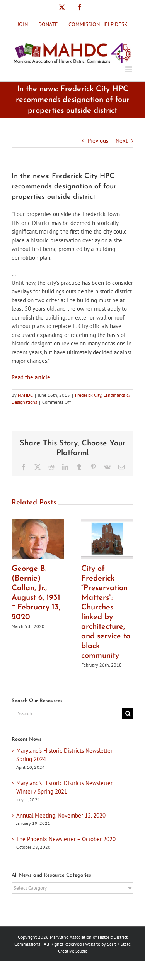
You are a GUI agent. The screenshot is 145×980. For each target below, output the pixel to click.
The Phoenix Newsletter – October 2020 (66, 839)
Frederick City (88, 395)
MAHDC (25, 395)
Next (122, 141)
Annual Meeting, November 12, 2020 (61, 815)
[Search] (128, 713)
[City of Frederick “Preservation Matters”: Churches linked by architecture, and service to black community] (107, 522)
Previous (98, 141)
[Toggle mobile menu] (129, 69)
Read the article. (32, 377)
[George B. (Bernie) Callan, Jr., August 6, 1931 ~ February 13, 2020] (38, 522)
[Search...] (67, 713)
